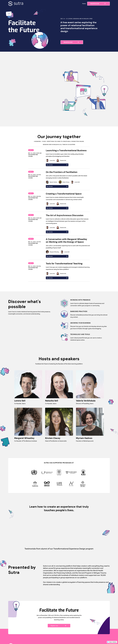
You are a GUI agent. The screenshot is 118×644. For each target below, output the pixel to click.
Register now (54, 626)
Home (84, 4)
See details (50, 165)
